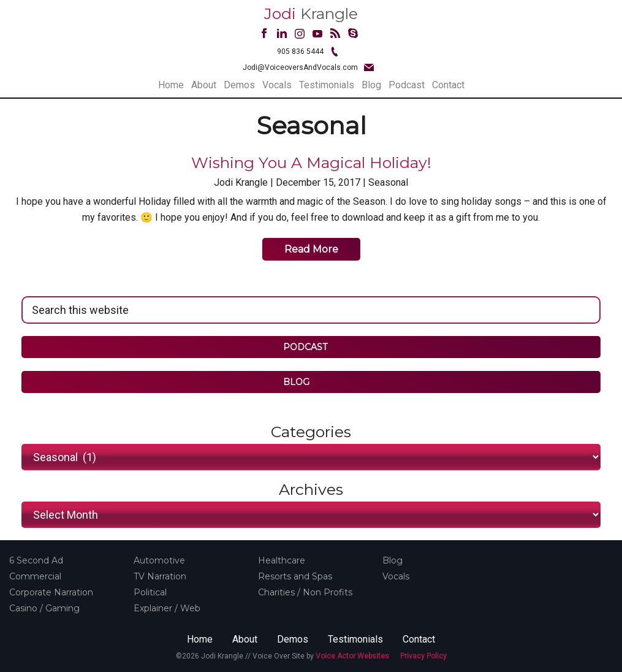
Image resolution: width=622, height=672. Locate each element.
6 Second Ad (36, 560)
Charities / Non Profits (305, 592)
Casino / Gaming (44, 608)
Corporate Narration (51, 592)
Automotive (159, 560)
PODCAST (305, 347)
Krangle (311, 13)
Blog (393, 560)
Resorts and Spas (295, 576)
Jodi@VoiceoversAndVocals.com (300, 67)
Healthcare (282, 560)
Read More (311, 249)
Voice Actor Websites (352, 656)
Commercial (35, 576)
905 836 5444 (300, 52)
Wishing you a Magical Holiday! (311, 162)
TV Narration (160, 576)
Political (150, 592)
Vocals (396, 576)
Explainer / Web (167, 608)
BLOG (305, 382)
